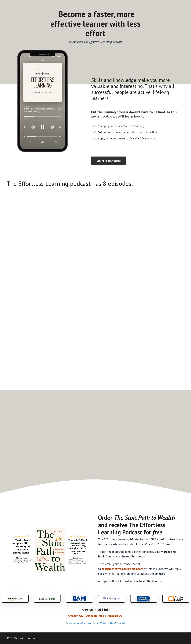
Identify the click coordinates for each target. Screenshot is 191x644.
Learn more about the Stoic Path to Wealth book (95, 623)
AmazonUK (75, 616)
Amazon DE (115, 616)
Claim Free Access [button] (111, 161)
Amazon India (95, 616)
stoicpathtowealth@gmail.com (122, 569)
